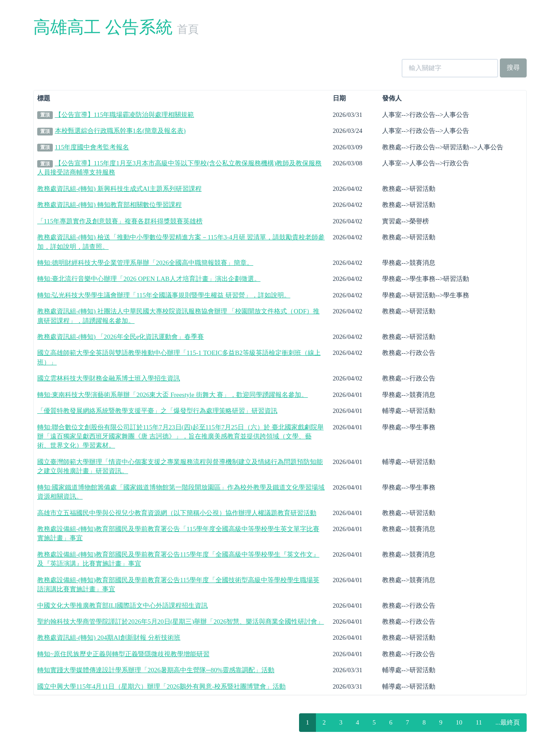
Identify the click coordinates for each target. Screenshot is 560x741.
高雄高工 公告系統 (103, 27)
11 (479, 722)
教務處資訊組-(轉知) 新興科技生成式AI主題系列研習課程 (119, 189)
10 (459, 722)
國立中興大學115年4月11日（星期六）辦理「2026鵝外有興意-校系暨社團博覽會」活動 (161, 686)
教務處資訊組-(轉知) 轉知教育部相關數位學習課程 (109, 205)
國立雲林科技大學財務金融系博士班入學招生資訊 (109, 378)
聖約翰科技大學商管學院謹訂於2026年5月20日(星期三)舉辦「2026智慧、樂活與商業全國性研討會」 (181, 622)
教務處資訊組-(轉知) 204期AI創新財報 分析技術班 (109, 638)
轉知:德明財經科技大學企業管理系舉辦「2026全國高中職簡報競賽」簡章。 (145, 263)
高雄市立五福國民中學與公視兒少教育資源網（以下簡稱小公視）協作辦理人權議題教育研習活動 (177, 513)
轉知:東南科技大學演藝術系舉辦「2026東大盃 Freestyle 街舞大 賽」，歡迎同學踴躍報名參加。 (172, 395)
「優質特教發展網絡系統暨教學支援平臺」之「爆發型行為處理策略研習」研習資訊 (157, 411)
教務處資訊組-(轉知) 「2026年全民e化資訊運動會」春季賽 (121, 337)
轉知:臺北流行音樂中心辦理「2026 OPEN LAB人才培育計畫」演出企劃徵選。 (149, 279)
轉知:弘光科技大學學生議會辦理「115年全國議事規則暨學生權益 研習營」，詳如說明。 (164, 295)
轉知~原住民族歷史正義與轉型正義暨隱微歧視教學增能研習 (123, 654)
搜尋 (513, 68)
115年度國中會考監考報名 (92, 147)
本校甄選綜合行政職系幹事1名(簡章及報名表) (121, 131)
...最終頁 (508, 722)
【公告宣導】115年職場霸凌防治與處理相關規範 (125, 115)
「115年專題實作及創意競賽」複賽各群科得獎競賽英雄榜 (120, 221)
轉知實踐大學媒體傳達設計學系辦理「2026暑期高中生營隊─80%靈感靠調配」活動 (156, 670)
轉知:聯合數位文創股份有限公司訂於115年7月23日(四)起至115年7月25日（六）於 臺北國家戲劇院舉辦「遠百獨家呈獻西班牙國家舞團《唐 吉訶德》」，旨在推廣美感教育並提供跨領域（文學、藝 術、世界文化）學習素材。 (180, 437)
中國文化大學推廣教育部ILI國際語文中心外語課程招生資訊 (122, 606)
